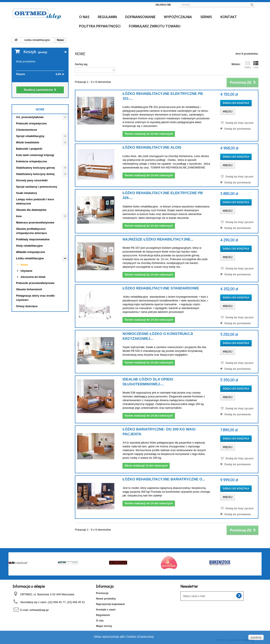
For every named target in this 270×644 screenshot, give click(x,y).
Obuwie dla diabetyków (31, 210)
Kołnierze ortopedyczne (32, 161)
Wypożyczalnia (178, 17)
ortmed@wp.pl (39, 610)
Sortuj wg (81, 64)
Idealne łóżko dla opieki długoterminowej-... (148, 382)
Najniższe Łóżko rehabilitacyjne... (158, 239)
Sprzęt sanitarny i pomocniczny (37, 187)
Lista (256, 65)
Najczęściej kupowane (110, 604)
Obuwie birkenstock (29, 289)
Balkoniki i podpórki (29, 149)
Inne (19, 216)
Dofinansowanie (140, 17)
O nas (84, 17)
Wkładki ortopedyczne (30, 252)
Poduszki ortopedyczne (31, 123)
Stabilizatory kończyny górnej (35, 168)
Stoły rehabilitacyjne (29, 246)
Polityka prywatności (100, 26)
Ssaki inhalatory (27, 193)
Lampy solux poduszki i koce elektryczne (35, 201)
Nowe (24, 265)
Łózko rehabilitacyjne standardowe (161, 288)
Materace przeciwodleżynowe (35, 223)
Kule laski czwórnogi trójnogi (35, 155)
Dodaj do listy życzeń (239, 123)
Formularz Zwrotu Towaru (155, 26)
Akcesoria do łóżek (33, 277)
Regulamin (107, 17)
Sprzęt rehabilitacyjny (30, 136)
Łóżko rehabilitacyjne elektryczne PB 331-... (163, 96)
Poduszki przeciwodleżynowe (35, 283)
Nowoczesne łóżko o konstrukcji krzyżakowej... (158, 336)
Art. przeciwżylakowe (30, 117)
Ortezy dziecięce (27, 306)
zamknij (256, 637)
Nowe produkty (106, 599)
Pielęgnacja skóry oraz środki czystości (35, 298)
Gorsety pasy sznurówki (32, 180)
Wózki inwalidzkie (28, 142)
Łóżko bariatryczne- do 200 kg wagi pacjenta (159, 432)
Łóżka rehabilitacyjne (30, 258)
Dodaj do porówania (238, 129)
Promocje (102, 593)
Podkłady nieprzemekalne (33, 239)
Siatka (248, 65)
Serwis (206, 17)
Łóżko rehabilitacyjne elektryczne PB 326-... (163, 195)
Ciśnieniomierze (27, 130)
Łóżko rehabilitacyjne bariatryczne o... (164, 479)
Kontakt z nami (106, 610)
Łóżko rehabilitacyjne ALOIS (152, 147)
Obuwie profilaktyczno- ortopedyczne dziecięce (31, 231)
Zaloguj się (163, 5)
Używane (26, 271)
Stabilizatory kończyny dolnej (35, 174)
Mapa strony (104, 626)
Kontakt (229, 17)
